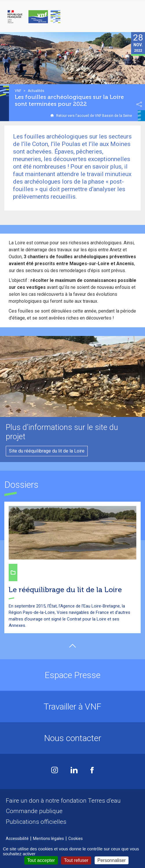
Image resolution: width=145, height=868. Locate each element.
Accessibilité (17, 839)
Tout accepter (41, 860)
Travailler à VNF (72, 707)
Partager (139, 104)
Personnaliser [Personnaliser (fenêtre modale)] (112, 860)
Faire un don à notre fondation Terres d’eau (63, 801)
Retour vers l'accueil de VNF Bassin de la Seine (94, 116)
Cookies (76, 839)
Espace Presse (72, 675)
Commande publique (34, 811)
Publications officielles (36, 822)
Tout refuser (76, 860)
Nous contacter (73, 738)
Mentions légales (48, 839)
